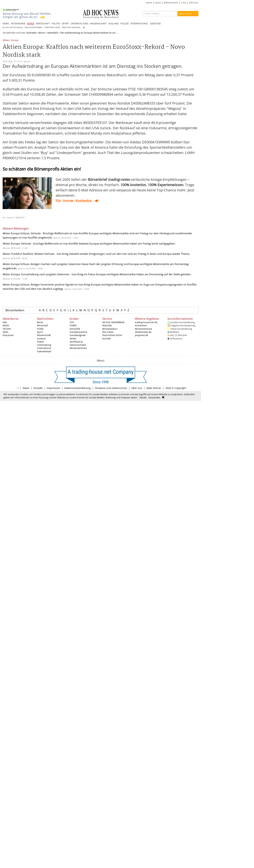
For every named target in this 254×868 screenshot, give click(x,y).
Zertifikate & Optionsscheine (78, 343)
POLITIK (56, 23)
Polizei (40, 342)
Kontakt (107, 338)
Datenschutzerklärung (78, 388)
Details (143, 397)
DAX (5, 322)
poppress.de (141, 335)
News (26, 388)
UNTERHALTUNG (79, 23)
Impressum (53, 388)
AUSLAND (114, 23)
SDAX (5, 332)
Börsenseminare (78, 348)
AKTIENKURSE (18, 23)
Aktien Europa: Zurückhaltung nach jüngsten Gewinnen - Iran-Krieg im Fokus (49, 274)
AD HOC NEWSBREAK (113, 322)
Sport (40, 332)
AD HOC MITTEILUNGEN (13, 27)
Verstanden (154, 397)
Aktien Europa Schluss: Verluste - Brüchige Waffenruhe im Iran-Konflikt (45, 233)
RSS (183, 3)
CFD (72, 322)
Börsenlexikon (15, 310)
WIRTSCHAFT (43, 23)
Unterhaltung (44, 345)
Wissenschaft (44, 335)
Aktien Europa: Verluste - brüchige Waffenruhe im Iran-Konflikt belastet (46, 243)
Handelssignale (78, 335)
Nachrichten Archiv (112, 335)
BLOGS (158, 3)
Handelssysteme (78, 332)
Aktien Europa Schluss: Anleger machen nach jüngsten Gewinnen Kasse (46, 264)
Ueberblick (52, 33)
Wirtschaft (42, 325)
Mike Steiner (154, 388)
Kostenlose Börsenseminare (143, 327)
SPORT (65, 23)
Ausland (41, 338)
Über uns (137, 388)
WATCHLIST (194, 3)
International (44, 348)
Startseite (31, 33)
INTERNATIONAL (139, 23)
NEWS (6, 23)
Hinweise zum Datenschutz (111, 388)
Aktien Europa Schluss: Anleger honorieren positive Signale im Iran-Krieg (46, 284)
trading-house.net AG (146, 322)
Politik (40, 329)
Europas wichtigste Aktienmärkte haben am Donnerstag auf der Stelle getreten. (144, 274)
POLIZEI (125, 23)
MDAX (6, 325)
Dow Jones (8, 335)
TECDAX (7, 329)
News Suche (185, 14)
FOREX (73, 325)
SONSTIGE (155, 23)
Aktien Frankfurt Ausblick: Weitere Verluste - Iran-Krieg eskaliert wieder (46, 254)
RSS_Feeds (108, 332)
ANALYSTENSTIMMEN (34, 27)
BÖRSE (31, 23)
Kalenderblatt (44, 351)
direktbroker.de (143, 332)
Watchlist (107, 325)
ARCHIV (149, 3)
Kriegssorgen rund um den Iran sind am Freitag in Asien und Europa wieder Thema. (140, 254)
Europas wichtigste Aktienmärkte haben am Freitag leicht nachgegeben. (132, 243)
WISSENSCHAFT (98, 23)
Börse (42, 33)
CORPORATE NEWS (52, 27)
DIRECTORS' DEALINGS (71, 27)
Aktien (6, 40)
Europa (15, 40)
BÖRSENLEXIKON (171, 3)
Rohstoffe (75, 329)
